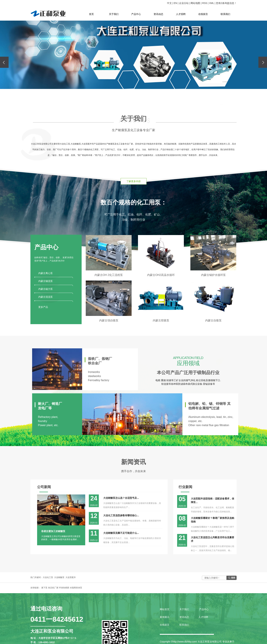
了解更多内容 (133, 181)
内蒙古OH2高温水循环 (161, 275)
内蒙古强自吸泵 (109, 320)
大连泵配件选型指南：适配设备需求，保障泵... (213, 500)
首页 (91, 14)
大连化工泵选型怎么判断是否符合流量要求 (213, 539)
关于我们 (114, 14)
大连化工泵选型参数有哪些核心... (121, 515)
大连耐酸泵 (59, 577)
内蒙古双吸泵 (161, 320)
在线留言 (203, 14)
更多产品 (43, 307)
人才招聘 (181, 14)
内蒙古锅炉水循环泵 (213, 275)
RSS (205, 3)
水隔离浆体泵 (76, 588)
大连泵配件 (71, 577)
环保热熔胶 (64, 588)
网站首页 (165, 609)
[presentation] (4, 62)
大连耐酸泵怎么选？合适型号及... (121, 498)
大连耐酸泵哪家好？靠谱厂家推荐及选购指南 (213, 520)
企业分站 (184, 3)
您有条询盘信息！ (226, 3)
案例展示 (165, 617)
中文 (169, 3)
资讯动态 (158, 14)
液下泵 (44, 588)
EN (176, 3)
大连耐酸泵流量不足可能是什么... (121, 533)
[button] (129, 99)
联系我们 (225, 14)
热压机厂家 (53, 588)
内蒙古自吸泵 (213, 320)
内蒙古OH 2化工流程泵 (109, 275)
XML (212, 3)
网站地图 (196, 3)
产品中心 (136, 14)
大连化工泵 (48, 577)
